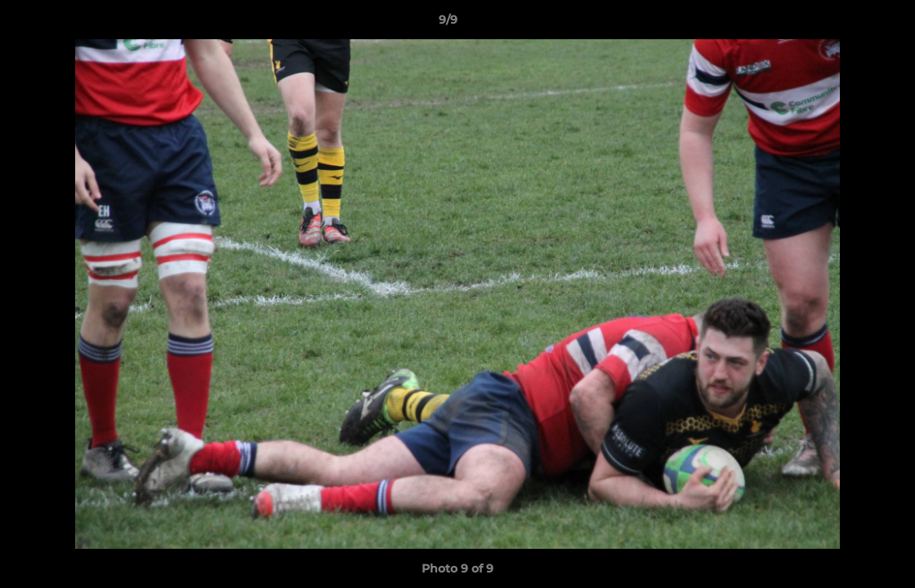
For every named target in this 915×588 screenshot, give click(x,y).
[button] (846, 24)
